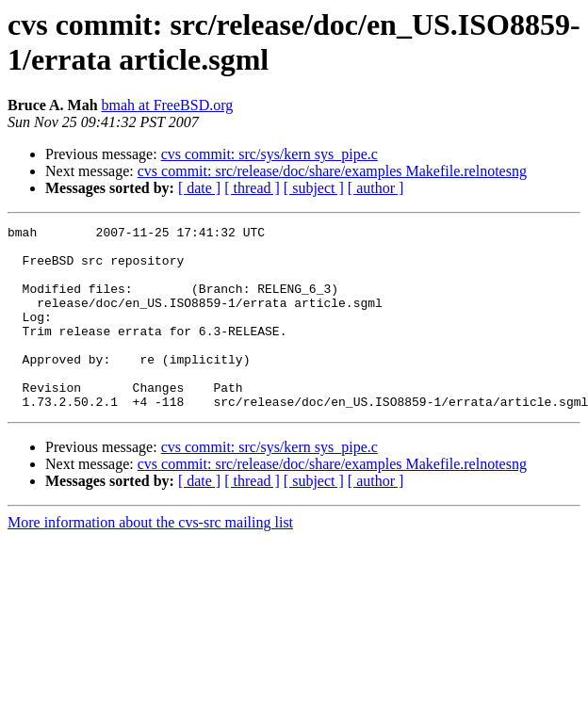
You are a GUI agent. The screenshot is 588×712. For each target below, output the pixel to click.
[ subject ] (314, 188)
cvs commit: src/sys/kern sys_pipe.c (269, 154)
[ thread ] (252, 188)
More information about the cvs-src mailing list (150, 559)
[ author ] (376, 188)
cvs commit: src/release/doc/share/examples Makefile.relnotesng (332, 171)
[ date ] (199, 188)
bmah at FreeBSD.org (168, 105)
